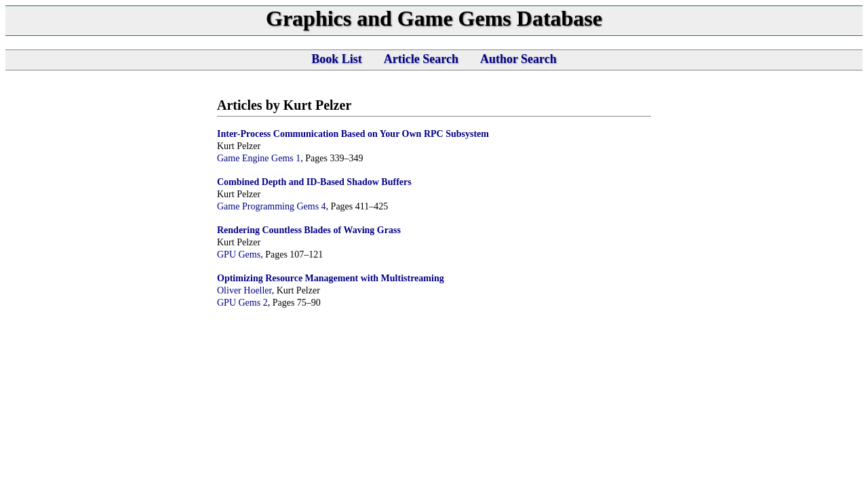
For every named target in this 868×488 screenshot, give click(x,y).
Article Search (421, 59)
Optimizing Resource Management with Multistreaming (331, 278)
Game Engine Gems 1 (259, 158)
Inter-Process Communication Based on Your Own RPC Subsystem (353, 134)
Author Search (518, 59)
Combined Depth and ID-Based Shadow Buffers (314, 182)
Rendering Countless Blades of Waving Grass (309, 230)
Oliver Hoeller (244, 290)
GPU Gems (239, 255)
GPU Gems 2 (242, 303)
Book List (337, 59)
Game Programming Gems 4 (272, 206)
